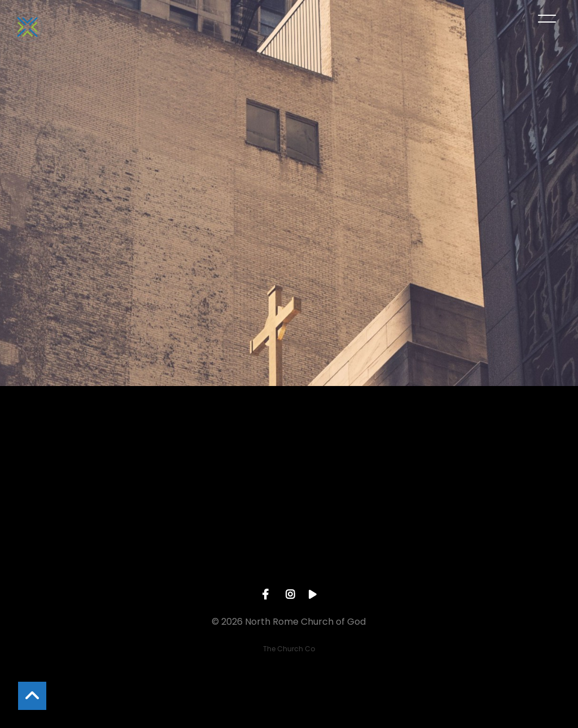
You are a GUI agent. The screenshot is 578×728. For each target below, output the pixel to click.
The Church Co (289, 649)
